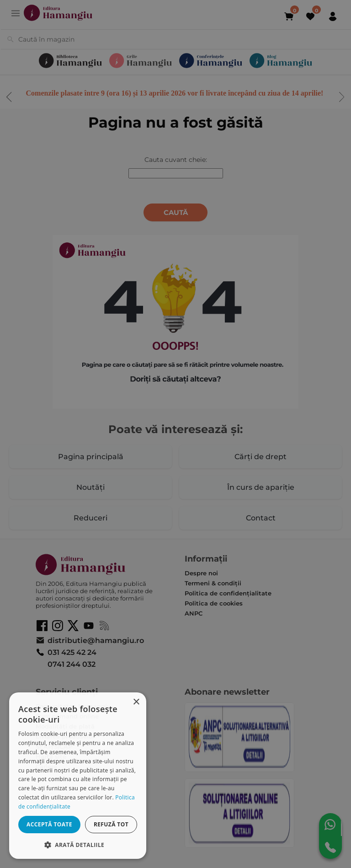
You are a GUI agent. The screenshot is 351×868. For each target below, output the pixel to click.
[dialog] (78, 776)
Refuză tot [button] (111, 824)
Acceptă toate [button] (49, 824)
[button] (78, 844)
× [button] (136, 702)
